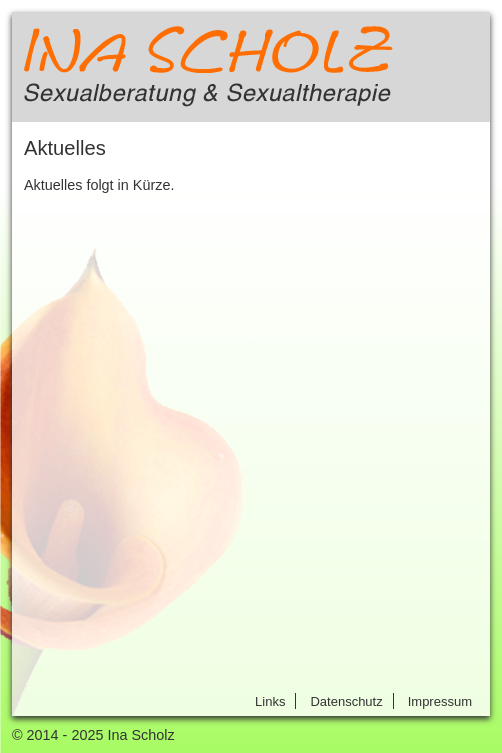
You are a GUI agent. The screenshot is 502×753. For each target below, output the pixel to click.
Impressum (440, 701)
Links (270, 701)
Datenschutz (346, 701)
